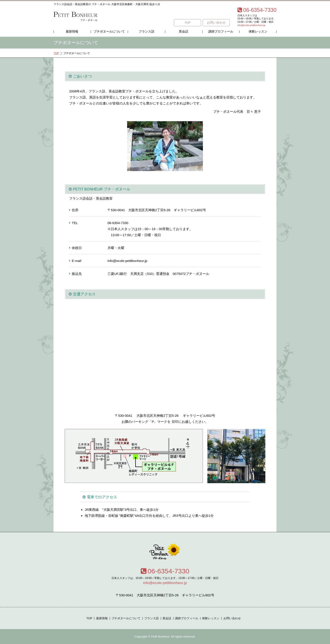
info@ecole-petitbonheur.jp (251, 25)
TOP (188, 23)
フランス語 (146, 31)
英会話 (184, 31)
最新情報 (72, 31)
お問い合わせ (216, 23)
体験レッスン (258, 31)
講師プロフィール (221, 31)
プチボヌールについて (109, 31)
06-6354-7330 (165, 571)
